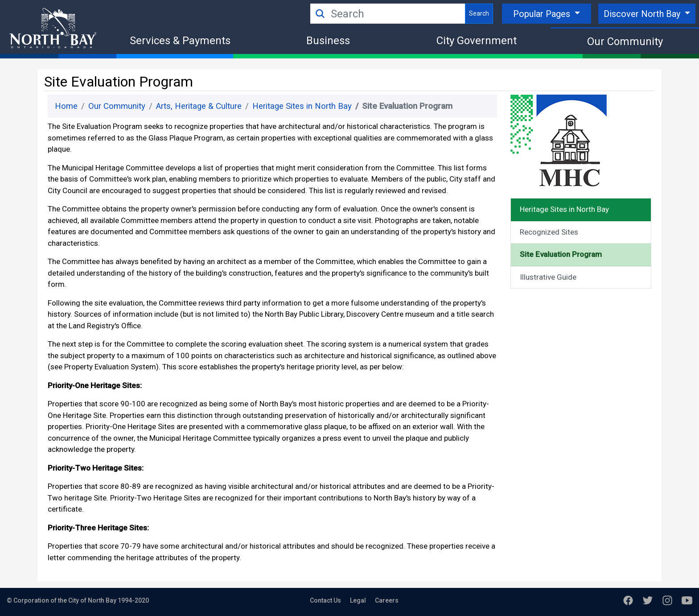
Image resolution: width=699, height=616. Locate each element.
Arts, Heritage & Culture (199, 106)
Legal (358, 600)
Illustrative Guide (548, 277)
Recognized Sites (549, 232)
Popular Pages (543, 14)
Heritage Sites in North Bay (302, 106)
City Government (477, 41)
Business (328, 41)
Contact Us (325, 600)
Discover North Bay (643, 14)
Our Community (625, 41)
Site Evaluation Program (561, 254)
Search (479, 13)
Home (66, 106)
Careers (387, 600)
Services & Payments (180, 41)
